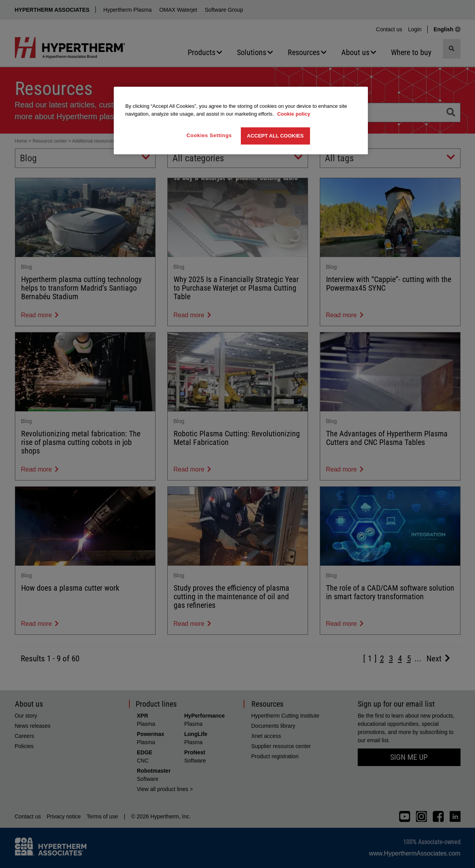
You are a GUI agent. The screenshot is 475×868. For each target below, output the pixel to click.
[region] (241, 121)
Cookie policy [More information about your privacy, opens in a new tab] (294, 114)
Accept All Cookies (275, 136)
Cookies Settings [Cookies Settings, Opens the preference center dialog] (209, 135)
